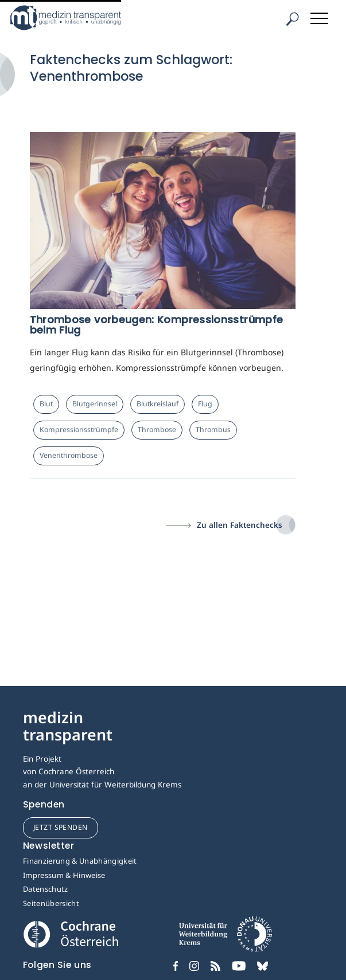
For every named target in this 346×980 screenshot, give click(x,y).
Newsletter (49, 846)
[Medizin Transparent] (83, 18)
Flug (205, 404)
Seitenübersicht (51, 903)
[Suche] (292, 19)
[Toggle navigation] (320, 16)
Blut (46, 404)
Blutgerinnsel (95, 404)
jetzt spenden (61, 827)
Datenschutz (46, 889)
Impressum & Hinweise (64, 875)
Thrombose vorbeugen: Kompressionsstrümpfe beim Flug (157, 325)
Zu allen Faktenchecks (240, 525)
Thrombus (213, 430)
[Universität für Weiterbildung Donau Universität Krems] (225, 938)
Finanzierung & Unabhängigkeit (80, 861)
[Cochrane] (71, 933)
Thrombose (157, 430)
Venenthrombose (69, 455)
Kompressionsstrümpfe (79, 430)
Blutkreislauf (158, 404)
